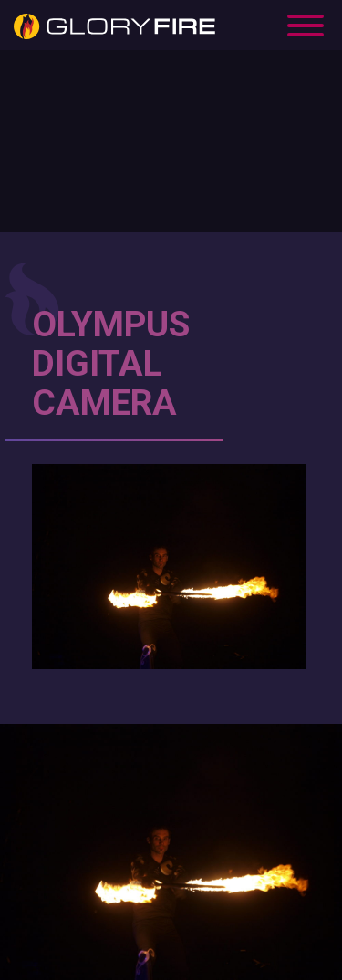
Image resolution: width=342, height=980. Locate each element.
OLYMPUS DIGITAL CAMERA (111, 364)
